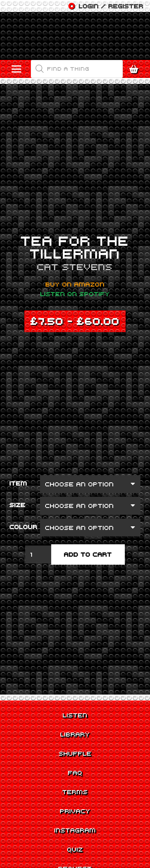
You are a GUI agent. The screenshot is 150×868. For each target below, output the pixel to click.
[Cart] (136, 69)
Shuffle (75, 753)
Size (18, 505)
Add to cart (88, 554)
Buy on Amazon (75, 284)
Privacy (75, 811)
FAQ (75, 772)
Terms (75, 792)
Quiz (75, 849)
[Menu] (16, 69)
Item (18, 483)
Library (75, 734)
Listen (75, 715)
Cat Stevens (75, 267)
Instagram (75, 830)
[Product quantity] (38, 554)
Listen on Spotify (75, 294)
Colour (24, 527)
